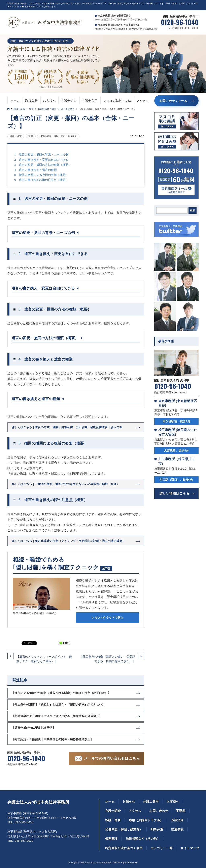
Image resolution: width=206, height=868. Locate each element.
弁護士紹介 (69, 101)
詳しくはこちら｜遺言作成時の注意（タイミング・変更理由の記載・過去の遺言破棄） (68, 541)
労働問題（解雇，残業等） (124, 829)
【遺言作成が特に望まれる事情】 (33, 728)
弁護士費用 (90, 101)
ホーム (15, 101)
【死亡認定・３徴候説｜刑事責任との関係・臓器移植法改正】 (52, 739)
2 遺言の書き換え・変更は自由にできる (41, 160)
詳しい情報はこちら (174, 493)
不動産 (181, 811)
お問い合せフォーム (173, 101)
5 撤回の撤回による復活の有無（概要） (41, 175)
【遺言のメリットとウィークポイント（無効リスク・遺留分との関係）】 (44, 659)
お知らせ (129, 801)
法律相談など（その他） (143, 839)
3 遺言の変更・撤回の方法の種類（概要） (43, 165)
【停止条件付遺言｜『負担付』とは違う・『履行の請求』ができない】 (58, 705)
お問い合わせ (159, 811)
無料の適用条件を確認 (52, 87)
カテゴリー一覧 (162, 848)
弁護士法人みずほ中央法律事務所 (38, 802)
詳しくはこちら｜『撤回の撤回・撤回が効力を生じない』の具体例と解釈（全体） (66, 484)
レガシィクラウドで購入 (107, 618)
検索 (193, 210)
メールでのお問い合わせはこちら (112, 758)
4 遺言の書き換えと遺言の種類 (36, 170)
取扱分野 (31, 101)
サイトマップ (190, 848)
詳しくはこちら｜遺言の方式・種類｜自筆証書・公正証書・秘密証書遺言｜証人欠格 (67, 427)
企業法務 (177, 820)
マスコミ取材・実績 (117, 101)
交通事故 (177, 829)
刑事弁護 (157, 829)
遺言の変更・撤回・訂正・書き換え (56, 109)
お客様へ (49, 101)
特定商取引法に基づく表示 (124, 848)
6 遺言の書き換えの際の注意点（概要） (41, 180)
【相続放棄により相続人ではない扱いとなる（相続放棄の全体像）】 (57, 716)
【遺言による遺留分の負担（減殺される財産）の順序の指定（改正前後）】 (61, 693)
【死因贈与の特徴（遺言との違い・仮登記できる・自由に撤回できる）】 (108, 659)
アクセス (143, 101)
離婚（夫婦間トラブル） (146, 820)
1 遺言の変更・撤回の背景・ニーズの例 (41, 154)
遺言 (31, 109)
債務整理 (111, 839)
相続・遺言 (19, 109)
